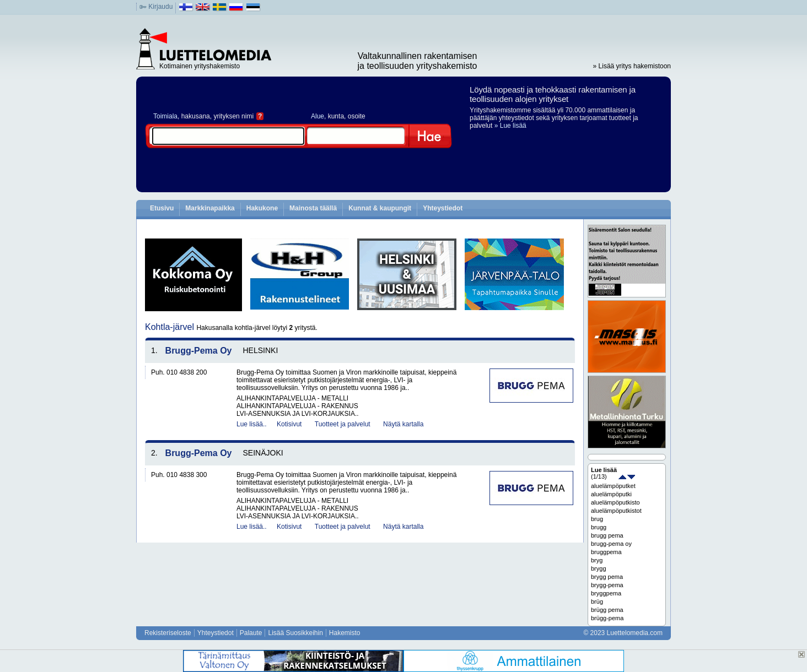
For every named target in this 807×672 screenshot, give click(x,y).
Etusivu (162, 208)
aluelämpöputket (613, 486)
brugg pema (607, 535)
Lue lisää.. (252, 424)
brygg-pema (607, 585)
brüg (597, 601)
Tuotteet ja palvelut (343, 424)
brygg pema (607, 577)
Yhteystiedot (443, 208)
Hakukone (262, 208)
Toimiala (165, 116)
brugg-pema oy (611, 544)
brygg (599, 568)
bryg (597, 560)
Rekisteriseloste (168, 633)
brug (597, 519)
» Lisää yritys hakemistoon (632, 66)
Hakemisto (345, 633)
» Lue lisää (510, 126)
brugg (599, 527)
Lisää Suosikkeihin (295, 633)
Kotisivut (289, 424)
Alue (318, 116)
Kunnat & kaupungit (380, 208)
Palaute (251, 633)
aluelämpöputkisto (615, 502)
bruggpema (606, 552)
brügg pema (607, 610)
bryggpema (606, 593)
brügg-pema (607, 618)
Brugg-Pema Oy (199, 351)
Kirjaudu (160, 7)
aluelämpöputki (611, 494)
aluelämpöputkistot (616, 511)
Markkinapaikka (210, 208)
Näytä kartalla (403, 424)
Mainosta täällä (313, 208)
